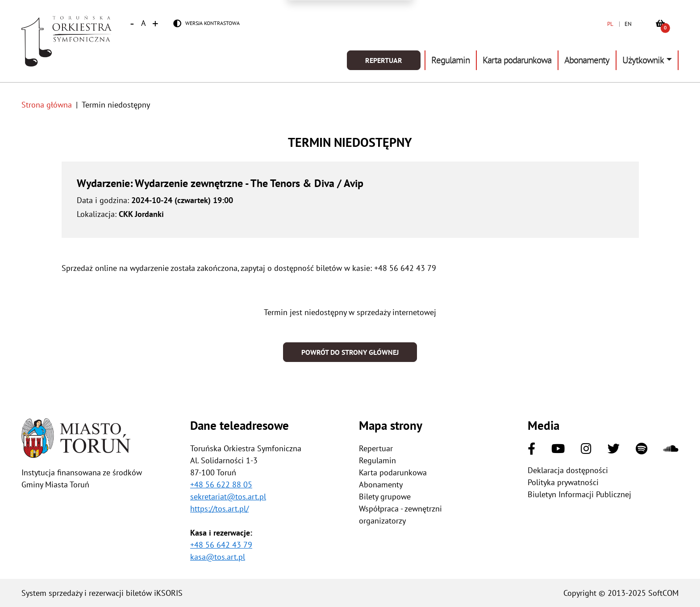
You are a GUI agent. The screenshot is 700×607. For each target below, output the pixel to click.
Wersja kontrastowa (212, 23)
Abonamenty (587, 60)
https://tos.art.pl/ (219, 509)
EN (628, 24)
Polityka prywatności (563, 482)
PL (610, 24)
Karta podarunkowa (517, 60)
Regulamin (450, 60)
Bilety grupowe (385, 497)
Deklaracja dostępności (568, 470)
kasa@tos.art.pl (218, 557)
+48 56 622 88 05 (221, 484)
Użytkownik (643, 60)
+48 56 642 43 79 (221, 545)
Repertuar (384, 60)
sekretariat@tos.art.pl (228, 497)
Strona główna (47, 105)
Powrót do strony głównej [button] (350, 352)
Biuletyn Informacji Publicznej (579, 494)
